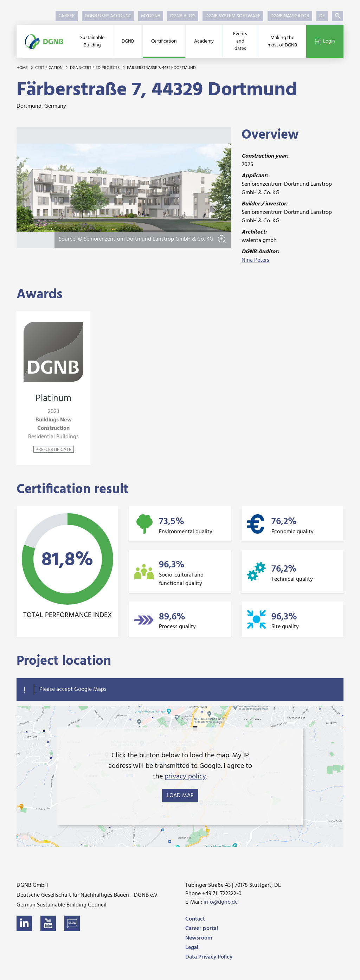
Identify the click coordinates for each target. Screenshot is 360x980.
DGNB (128, 41)
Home (23, 68)
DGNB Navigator (290, 16)
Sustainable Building (92, 42)
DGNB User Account (108, 16)
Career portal (202, 929)
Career (67, 16)
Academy (204, 41)
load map (180, 796)
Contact (195, 919)
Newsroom (199, 938)
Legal (192, 948)
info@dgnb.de (221, 902)
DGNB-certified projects (95, 68)
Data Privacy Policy (209, 957)
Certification (164, 41)
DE (322, 16)
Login (325, 41)
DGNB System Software (233, 16)
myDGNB (151, 16)
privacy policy (185, 777)
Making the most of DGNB (282, 42)
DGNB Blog (183, 16)
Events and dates (240, 41)
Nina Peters (255, 260)
